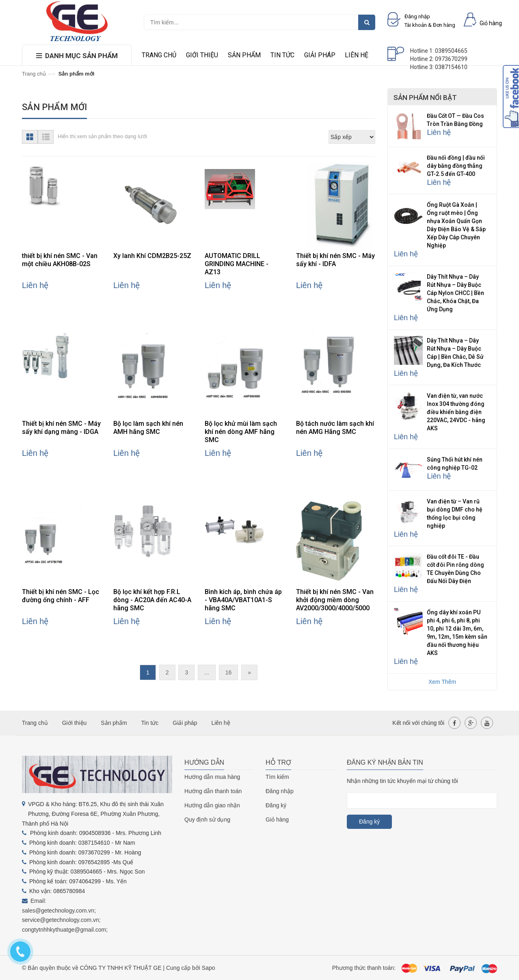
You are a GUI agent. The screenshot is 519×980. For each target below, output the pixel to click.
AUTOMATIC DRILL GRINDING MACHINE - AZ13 (237, 264)
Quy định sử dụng (207, 820)
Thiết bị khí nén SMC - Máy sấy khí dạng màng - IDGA (61, 428)
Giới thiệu (202, 55)
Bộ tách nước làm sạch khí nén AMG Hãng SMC (335, 428)
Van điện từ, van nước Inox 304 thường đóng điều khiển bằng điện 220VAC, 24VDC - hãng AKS (456, 412)
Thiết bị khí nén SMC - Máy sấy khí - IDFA (335, 260)
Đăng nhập (280, 791)
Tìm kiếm (277, 777)
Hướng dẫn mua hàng (212, 777)
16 (229, 672)
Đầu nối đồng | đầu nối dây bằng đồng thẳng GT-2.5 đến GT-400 (456, 166)
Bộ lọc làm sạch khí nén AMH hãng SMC (148, 428)
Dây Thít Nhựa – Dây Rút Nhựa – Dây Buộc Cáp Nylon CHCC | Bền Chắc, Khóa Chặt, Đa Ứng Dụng (455, 293)
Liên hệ (357, 55)
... (207, 672)
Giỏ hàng (277, 820)
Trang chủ (159, 55)
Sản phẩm (244, 55)
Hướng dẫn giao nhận (212, 805)
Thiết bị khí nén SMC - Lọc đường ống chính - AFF (61, 596)
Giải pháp (320, 55)
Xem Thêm (442, 682)
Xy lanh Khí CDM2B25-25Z (152, 256)
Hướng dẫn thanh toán (213, 791)
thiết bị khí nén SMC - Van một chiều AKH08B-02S (60, 260)
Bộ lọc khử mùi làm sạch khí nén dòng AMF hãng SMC (241, 432)
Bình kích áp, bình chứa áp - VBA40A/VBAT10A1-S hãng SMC (243, 600)
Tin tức (282, 55)
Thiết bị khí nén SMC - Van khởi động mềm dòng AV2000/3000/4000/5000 (335, 600)
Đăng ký (276, 805)
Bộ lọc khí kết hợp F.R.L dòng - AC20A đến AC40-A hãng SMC (152, 600)
